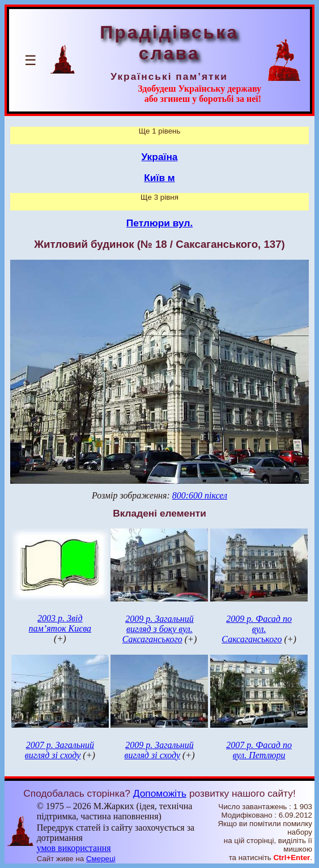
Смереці (101, 859)
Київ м (159, 178)
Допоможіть (160, 793)
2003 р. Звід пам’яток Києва (60, 623)
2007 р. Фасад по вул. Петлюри (259, 750)
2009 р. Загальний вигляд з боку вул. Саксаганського (158, 629)
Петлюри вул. (159, 223)
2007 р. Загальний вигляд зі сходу (59, 750)
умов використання (74, 848)
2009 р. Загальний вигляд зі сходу (159, 750)
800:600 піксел (200, 495)
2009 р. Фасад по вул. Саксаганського (257, 629)
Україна (160, 157)
